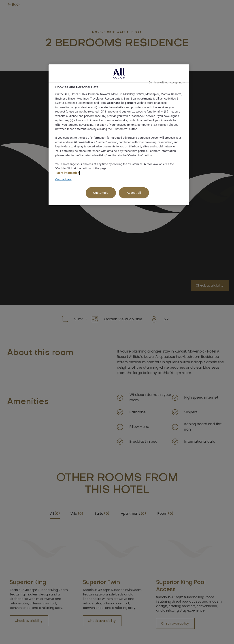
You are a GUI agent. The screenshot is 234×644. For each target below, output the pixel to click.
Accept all (134, 193)
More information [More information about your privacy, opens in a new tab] (68, 173)
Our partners (63, 179)
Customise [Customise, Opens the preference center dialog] (101, 193)
